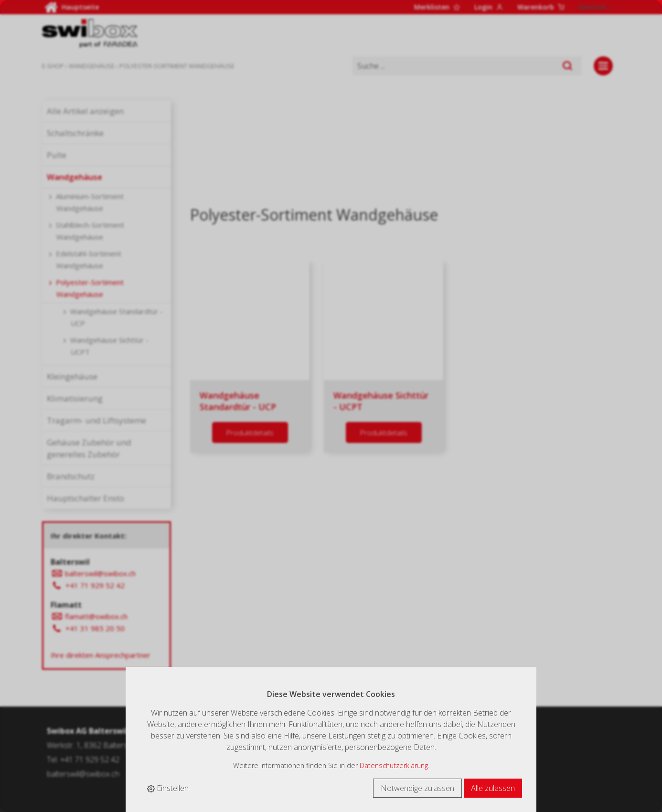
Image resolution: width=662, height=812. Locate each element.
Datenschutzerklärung (394, 765)
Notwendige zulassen (417, 788)
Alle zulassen (493, 788)
